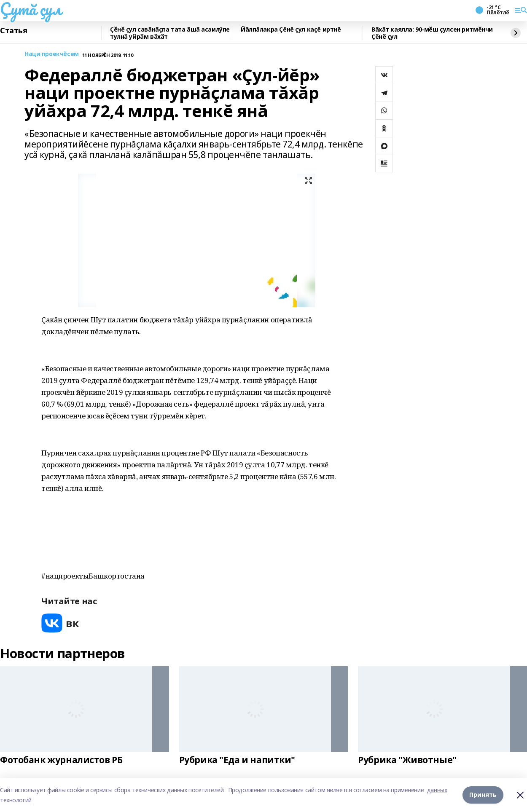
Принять (483, 795)
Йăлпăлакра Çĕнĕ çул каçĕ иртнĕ (291, 30)
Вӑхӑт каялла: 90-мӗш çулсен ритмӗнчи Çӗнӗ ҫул (432, 33)
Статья (13, 31)
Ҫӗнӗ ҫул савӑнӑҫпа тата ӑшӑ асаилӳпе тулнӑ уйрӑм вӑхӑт (170, 33)
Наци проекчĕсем (52, 54)
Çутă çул (31, 9)
